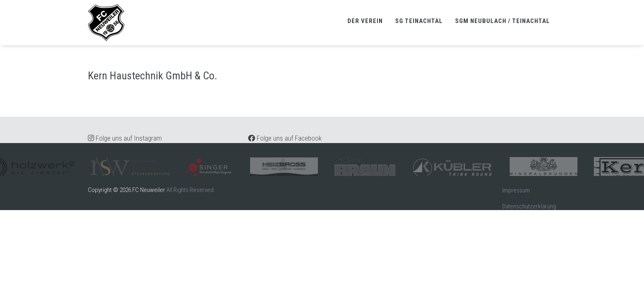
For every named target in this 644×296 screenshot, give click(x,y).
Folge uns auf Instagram (125, 138)
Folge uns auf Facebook (285, 138)
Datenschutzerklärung (529, 206)
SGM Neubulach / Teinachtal (503, 21)
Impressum (516, 190)
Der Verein (365, 21)
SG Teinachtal (419, 21)
